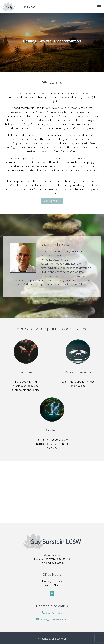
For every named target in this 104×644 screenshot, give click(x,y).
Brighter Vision (59, 639)
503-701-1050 (54, 613)
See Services (52, 201)
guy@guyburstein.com (54, 619)
